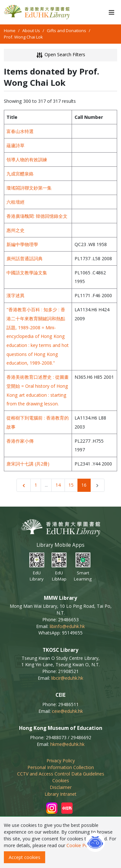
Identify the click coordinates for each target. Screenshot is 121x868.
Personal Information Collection (61, 767)
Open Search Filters (60, 55)
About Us (31, 31)
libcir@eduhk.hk (67, 678)
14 (58, 485)
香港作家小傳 (20, 441)
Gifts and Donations (66, 31)
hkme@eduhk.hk (67, 744)
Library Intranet (60, 794)
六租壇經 (15, 202)
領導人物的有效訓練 (27, 159)
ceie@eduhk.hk (67, 711)
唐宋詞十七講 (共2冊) (28, 464)
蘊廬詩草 (15, 145)
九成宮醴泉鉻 (20, 174)
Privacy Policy (61, 761)
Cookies (61, 780)
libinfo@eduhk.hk (67, 626)
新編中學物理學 (22, 244)
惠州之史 (15, 230)
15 (71, 485)
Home (10, 31)
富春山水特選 (20, 131)
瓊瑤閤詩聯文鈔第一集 (29, 188)
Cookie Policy (81, 845)
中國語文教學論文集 (27, 273)
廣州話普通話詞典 (25, 258)
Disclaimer (61, 787)
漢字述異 (15, 295)
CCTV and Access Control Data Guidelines (61, 774)
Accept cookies (25, 857)
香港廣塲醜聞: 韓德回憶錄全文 (37, 216)
